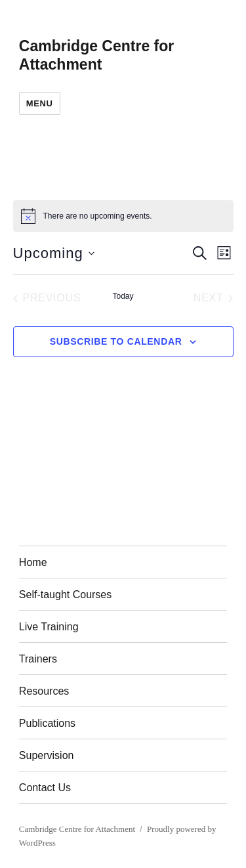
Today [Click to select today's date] (123, 296)
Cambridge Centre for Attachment (77, 829)
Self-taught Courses (65, 595)
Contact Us (45, 788)
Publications (47, 723)
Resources (44, 691)
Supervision (47, 755)
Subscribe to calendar (116, 341)
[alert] (123, 216)
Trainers (38, 659)
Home (33, 562)
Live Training (49, 627)
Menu (40, 103)
